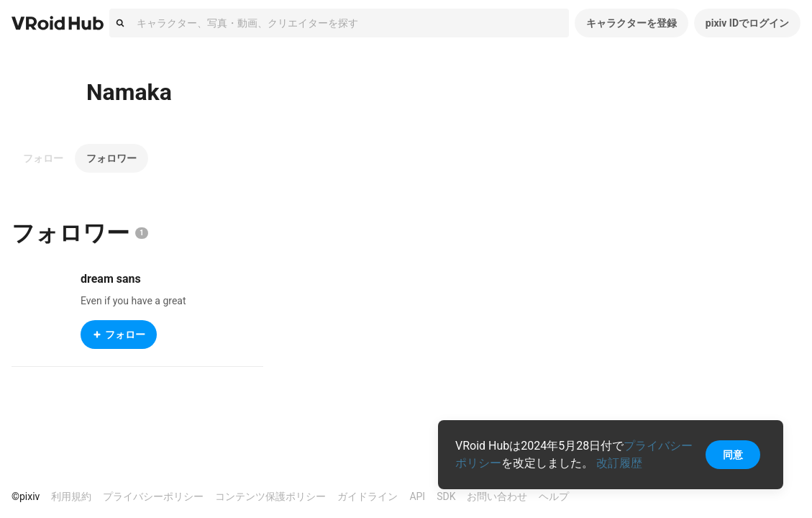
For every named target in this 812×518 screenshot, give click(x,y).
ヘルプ (554, 496)
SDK (446, 496)
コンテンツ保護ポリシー (270, 496)
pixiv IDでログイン (747, 23)
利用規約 (71, 496)
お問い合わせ (497, 496)
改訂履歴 (619, 463)
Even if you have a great (133, 301)
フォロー (43, 158)
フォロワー (111, 158)
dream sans (111, 279)
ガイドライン (368, 496)
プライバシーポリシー (153, 496)
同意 (733, 455)
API (417, 496)
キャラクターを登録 (631, 23)
